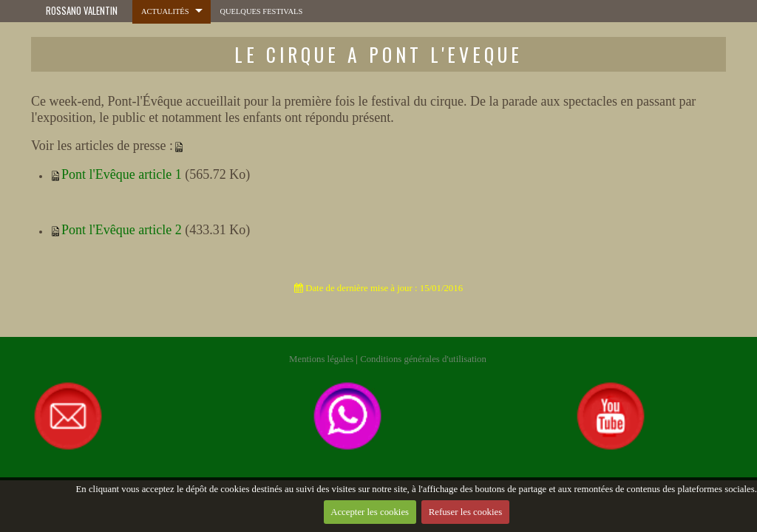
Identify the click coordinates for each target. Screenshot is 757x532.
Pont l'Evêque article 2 (122, 230)
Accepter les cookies (369, 515)
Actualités (164, 11)
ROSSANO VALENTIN (82, 11)
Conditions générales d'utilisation (423, 359)
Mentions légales (321, 359)
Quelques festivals (257, 11)
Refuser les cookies (466, 515)
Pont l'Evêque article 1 (122, 174)
